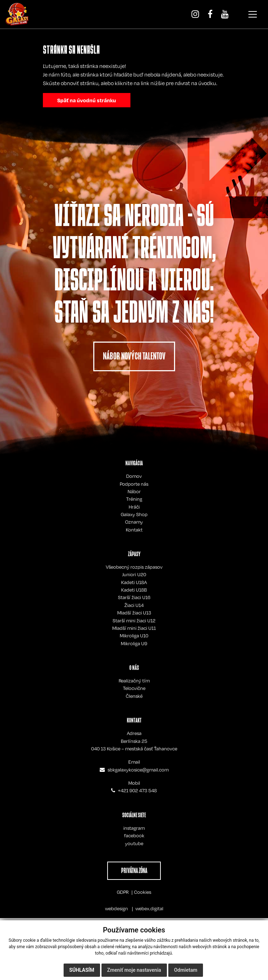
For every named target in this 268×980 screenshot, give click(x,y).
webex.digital (149, 908)
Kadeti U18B (134, 590)
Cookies (143, 892)
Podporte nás (134, 484)
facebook (134, 836)
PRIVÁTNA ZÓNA (134, 871)
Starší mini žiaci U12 (134, 621)
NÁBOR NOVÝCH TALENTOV (134, 356)
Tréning (134, 499)
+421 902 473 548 (137, 790)
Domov (134, 476)
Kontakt (134, 530)
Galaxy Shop (134, 514)
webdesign (116, 908)
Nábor (134, 491)
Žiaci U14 (134, 605)
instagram (134, 828)
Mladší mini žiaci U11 (134, 628)
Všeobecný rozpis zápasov (134, 567)
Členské (134, 696)
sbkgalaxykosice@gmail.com (138, 770)
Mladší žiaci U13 (134, 613)
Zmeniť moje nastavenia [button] (134, 970)
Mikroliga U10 (134, 636)
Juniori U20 (134, 574)
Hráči (134, 507)
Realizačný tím (134, 681)
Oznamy (134, 522)
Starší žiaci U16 (134, 597)
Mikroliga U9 (134, 643)
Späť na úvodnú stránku (87, 100)
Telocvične (134, 688)
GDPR (123, 892)
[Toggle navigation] (253, 14)
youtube (134, 843)
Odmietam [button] (186, 970)
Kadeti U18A (134, 582)
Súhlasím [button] (82, 970)
